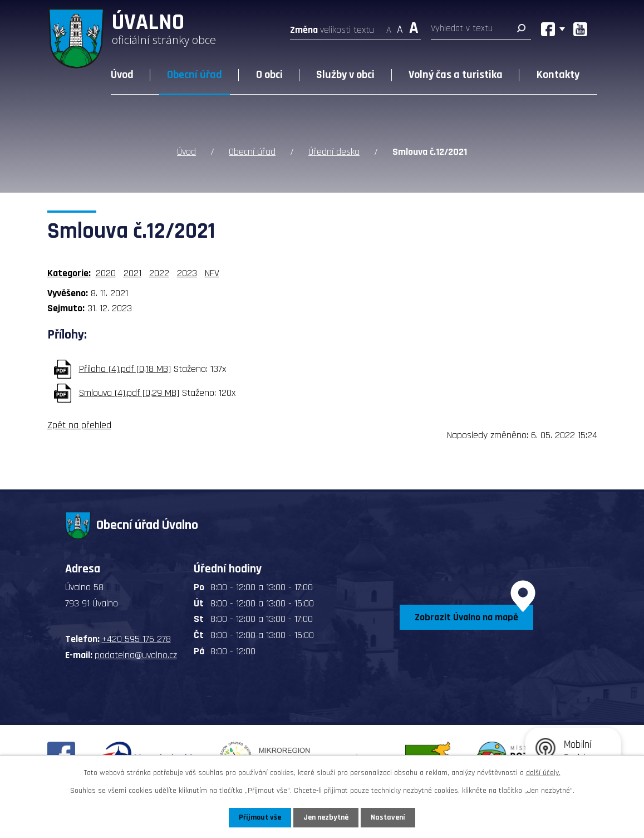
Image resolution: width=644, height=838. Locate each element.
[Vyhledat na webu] (481, 31)
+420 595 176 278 (136, 639)
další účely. (543, 773)
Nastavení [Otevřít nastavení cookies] (389, 817)
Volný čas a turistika (456, 75)
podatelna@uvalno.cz (136, 655)
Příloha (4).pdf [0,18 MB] (125, 368)
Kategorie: (69, 273)
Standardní (400, 26)
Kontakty (558, 75)
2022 (159, 273)
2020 (106, 273)
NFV (212, 273)
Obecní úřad (195, 75)
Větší (414, 26)
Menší (389, 26)
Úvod (122, 75)
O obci (269, 75)
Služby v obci (345, 75)
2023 (187, 273)
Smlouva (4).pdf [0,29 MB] (129, 392)
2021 (132, 273)
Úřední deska (334, 152)
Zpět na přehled (79, 425)
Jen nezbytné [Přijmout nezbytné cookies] (326, 817)
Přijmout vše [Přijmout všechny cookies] (260, 817)
